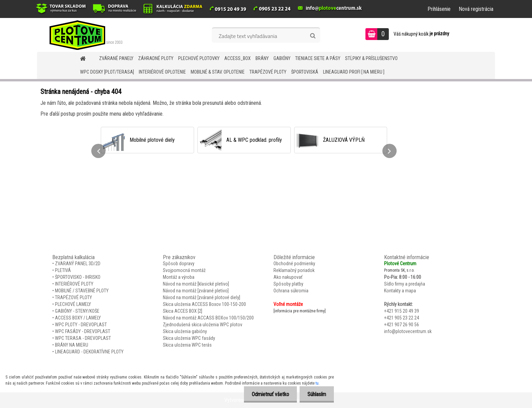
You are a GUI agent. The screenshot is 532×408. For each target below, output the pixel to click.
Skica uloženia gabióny (185, 331)
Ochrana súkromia (291, 291)
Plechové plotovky (199, 58)
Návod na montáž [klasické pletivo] (196, 284)
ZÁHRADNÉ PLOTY (156, 58)
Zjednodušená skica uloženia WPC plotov (203, 325)
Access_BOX (237, 58)
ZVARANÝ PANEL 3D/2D (78, 264)
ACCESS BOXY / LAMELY (78, 318)
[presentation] (98, 151)
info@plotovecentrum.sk (408, 331)
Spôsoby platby (288, 284)
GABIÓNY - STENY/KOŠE (77, 311)
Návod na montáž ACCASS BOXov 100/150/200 (208, 318)
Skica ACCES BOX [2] (183, 311)
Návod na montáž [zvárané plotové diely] (202, 297)
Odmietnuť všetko (268, 394)
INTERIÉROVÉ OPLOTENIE (162, 72)
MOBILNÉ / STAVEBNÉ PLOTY (82, 291)
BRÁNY (262, 58)
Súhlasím (316, 394)
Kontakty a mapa (400, 291)
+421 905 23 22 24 (402, 318)
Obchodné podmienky (294, 264)
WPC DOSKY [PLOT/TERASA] (107, 72)
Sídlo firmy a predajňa (405, 284)
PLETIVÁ (63, 270)
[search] (313, 36)
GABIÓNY (282, 58)
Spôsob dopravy (179, 264)
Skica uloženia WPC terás (187, 345)
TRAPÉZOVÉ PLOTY (268, 72)
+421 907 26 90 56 (402, 325)
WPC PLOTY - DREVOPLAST (81, 325)
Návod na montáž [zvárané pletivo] (196, 291)
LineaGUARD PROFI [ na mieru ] (354, 72)
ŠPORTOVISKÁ (305, 72)
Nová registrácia (476, 9)
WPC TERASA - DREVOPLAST (83, 338)
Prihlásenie (439, 9)
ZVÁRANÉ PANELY (116, 58)
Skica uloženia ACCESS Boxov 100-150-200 (204, 304)
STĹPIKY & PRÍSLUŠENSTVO (371, 58)
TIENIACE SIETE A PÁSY (318, 58)
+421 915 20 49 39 (402, 311)
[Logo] (84, 35)
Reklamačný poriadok (294, 270)
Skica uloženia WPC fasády (189, 338)
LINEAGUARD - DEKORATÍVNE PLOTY (89, 352)
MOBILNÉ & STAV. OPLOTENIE (218, 72)
